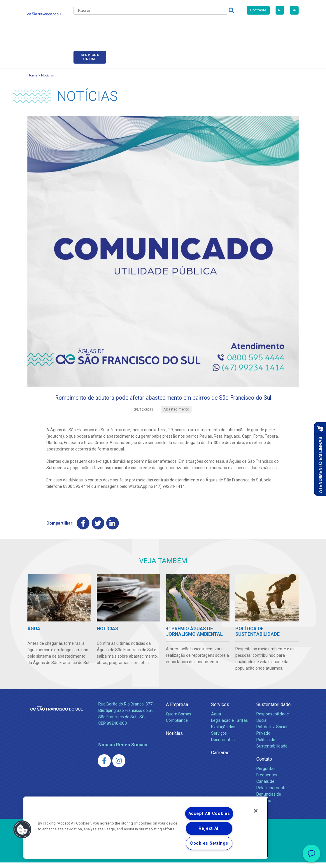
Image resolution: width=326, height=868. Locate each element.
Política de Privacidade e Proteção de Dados (163, 859)
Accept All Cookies (209, 814)
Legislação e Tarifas (229, 726)
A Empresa (177, 710)
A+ (280, 10)
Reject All (209, 828)
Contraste (258, 10)
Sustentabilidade (274, 710)
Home (32, 69)
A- (294, 10)
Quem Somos (179, 719)
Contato (264, 765)
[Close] (256, 811)
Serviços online (282, 27)
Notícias (48, 69)
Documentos (223, 745)
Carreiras (209, 26)
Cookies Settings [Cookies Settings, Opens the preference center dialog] (209, 843)
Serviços (220, 710)
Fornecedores (240, 26)
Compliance (177, 726)
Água (216, 719)
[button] (22, 829)
